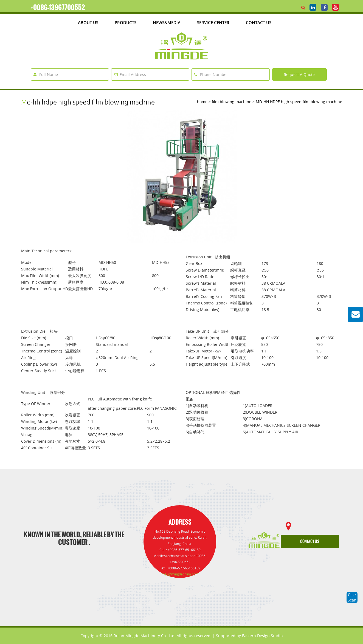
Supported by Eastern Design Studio (249, 636)
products (126, 22)
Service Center (213, 22)
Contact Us (259, 22)
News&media (167, 22)
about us (88, 22)
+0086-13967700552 (58, 7)
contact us (310, 542)
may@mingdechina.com (180, 574)
